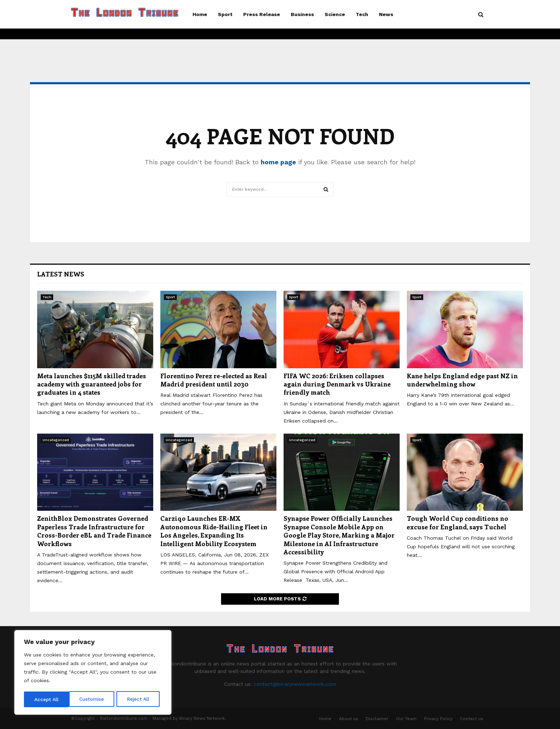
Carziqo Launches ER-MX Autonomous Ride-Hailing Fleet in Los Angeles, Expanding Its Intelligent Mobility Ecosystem (214, 531)
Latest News (61, 274)
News (386, 14)
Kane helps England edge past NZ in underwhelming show (462, 380)
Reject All (94, 699)
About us (349, 719)
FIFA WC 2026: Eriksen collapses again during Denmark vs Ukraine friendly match (337, 384)
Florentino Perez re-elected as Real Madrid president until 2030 (214, 380)
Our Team (406, 719)
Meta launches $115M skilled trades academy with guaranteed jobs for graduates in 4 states (92, 384)
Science (335, 14)
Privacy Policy (438, 719)
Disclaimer (377, 719)
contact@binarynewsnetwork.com (295, 684)
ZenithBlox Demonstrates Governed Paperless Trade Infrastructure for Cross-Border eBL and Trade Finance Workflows (94, 531)
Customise (47, 699)
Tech (362, 14)
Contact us (472, 719)
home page (278, 162)
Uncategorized (56, 440)
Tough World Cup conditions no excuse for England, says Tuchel (457, 522)
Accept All (140, 699)
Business (302, 14)
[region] (93, 673)
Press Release (262, 14)
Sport (225, 14)
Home (200, 14)
